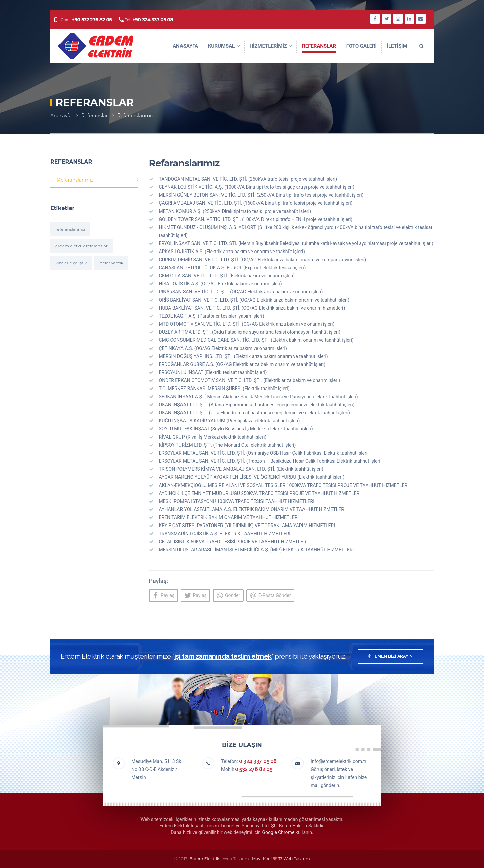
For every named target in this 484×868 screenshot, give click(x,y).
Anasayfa (61, 116)
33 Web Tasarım (294, 859)
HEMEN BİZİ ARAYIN (391, 657)
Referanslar (95, 116)
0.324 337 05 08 (258, 761)
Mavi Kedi (262, 859)
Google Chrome (278, 833)
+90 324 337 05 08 (153, 20)
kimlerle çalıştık (71, 263)
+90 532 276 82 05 (92, 20)
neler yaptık (111, 263)
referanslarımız (70, 229)
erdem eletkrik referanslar (82, 246)
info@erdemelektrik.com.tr (338, 762)
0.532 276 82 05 (253, 769)
